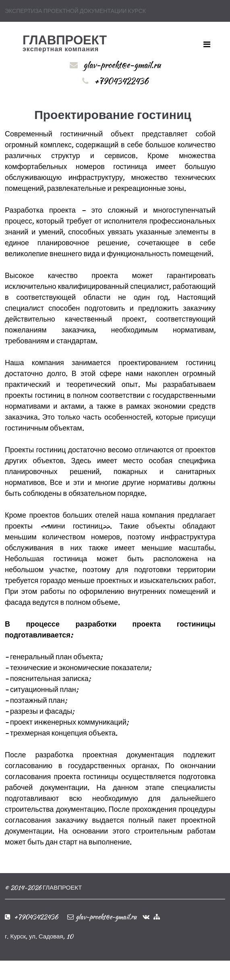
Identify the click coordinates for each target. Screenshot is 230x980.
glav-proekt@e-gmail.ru (122, 65)
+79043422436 (121, 81)
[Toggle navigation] (207, 44)
